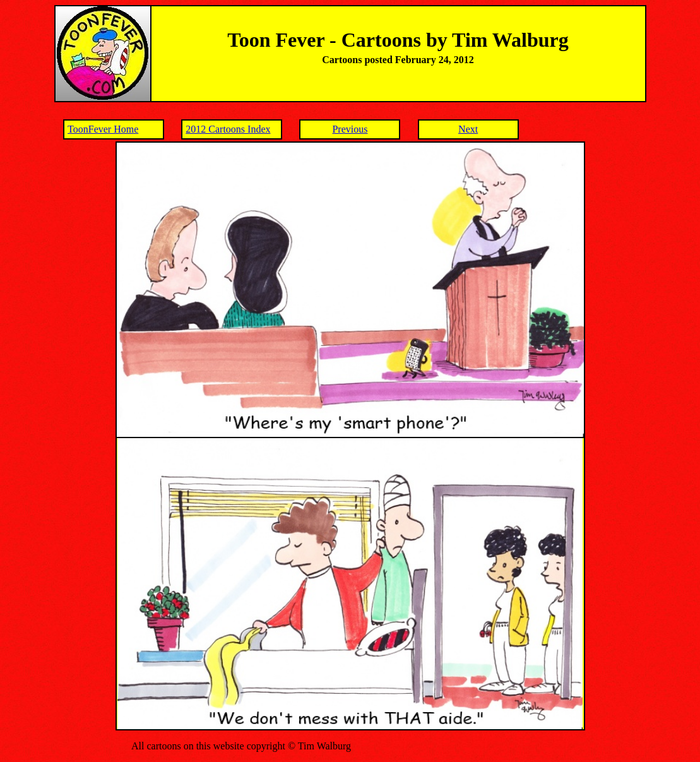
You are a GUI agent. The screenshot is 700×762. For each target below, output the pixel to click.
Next (468, 129)
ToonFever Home (103, 129)
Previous (350, 129)
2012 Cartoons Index (228, 129)
